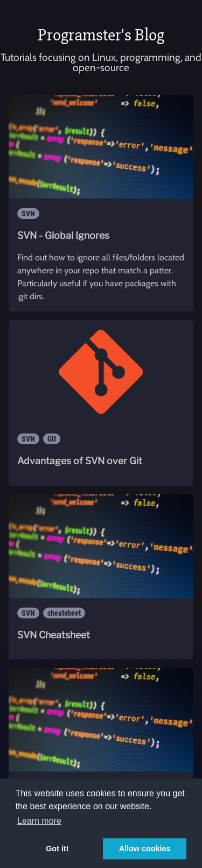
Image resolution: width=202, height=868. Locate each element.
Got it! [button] (57, 849)
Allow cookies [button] (145, 849)
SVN (28, 213)
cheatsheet (64, 613)
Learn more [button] (39, 821)
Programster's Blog (101, 35)
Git (52, 439)
